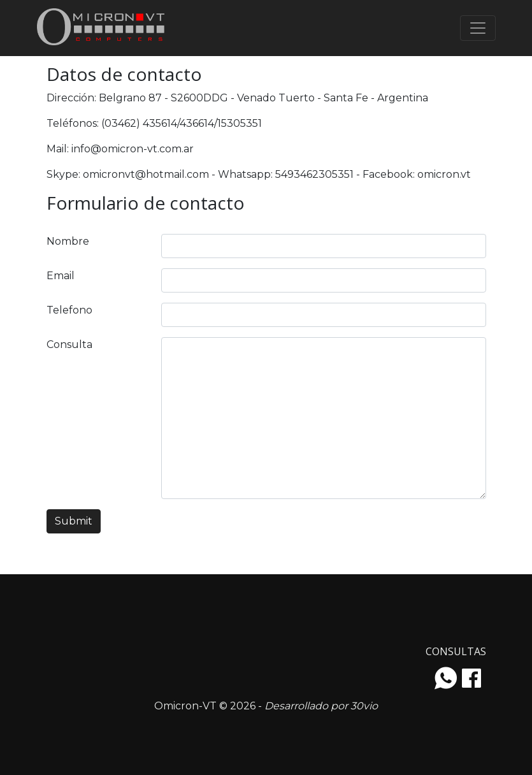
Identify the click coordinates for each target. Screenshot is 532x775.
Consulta (69, 344)
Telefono (69, 310)
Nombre (68, 241)
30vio (364, 706)
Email (61, 276)
